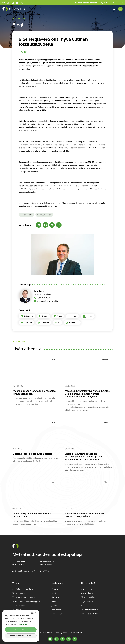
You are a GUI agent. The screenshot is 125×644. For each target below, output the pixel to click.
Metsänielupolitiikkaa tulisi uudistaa (35, 453)
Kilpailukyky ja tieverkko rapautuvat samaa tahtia (35, 515)
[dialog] (21, 626)
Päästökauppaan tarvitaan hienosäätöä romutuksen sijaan (32, 392)
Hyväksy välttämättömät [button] (21, 636)
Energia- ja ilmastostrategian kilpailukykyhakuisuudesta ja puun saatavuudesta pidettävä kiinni (86, 456)
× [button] (36, 613)
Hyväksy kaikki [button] (21, 630)
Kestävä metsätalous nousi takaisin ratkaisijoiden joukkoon (87, 515)
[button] (120, 9)
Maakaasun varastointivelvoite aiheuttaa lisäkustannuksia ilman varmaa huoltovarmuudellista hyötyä (88, 394)
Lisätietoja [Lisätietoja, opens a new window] (22, 624)
